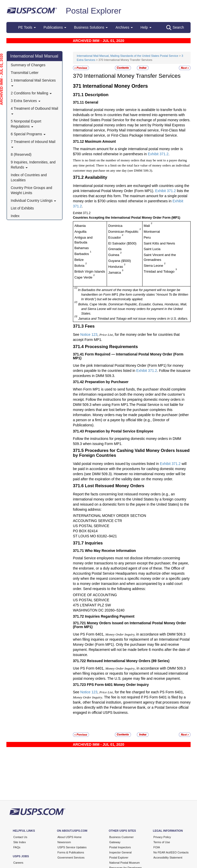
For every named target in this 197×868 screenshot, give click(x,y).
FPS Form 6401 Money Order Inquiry (118, 685)
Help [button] (146, 27)
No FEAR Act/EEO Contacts (171, 852)
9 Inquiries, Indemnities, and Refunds (33, 165)
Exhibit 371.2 (158, 154)
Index (15, 216)
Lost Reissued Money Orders (115, 486)
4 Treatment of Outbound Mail (34, 110)
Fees (90, 326)
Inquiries (94, 543)
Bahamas (82, 248)
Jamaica (115, 272)
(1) (76, 288)
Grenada (115, 249)
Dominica (115, 226)
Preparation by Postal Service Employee (119, 431)
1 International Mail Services (33, 82)
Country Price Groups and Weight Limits (31, 190)
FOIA (157, 847)
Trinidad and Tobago (159, 271)
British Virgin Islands (90, 271)
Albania (80, 226)
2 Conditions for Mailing (31, 93)
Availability (96, 177)
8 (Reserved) (21, 154)
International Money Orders (115, 86)
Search (175, 28)
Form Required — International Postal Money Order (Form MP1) (128, 356)
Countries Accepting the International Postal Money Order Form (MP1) (127, 218)
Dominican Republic (124, 232)
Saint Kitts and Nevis (159, 243)
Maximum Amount (100, 141)
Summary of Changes (28, 65)
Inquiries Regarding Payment (110, 616)
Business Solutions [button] (91, 27)
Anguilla (80, 232)
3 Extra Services (26, 101)
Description (97, 95)
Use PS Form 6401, (89, 634)
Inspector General (120, 852)
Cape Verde (84, 277)
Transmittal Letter (25, 73)
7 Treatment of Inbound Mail (33, 144)
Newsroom (64, 842)
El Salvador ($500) (122, 243)
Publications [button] (55, 27)
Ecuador (115, 237)
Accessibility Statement (168, 858)
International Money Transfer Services (132, 76)
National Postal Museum (124, 863)
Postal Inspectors (120, 847)
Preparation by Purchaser (107, 382)
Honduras (116, 267)
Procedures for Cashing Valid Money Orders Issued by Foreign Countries (131, 453)
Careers (18, 863)
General (92, 102)
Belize (79, 260)
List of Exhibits (22, 208)
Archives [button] (124, 27)
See (77, 335)
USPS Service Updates (72, 847)
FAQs (17, 847)
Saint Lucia (152, 249)
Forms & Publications (71, 852)
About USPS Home (70, 837)
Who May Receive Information (110, 551)
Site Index (20, 842)
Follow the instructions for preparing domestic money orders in (123, 439)
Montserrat (152, 232)
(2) (76, 302)
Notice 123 (89, 335)
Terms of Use (162, 842)
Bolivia (80, 266)
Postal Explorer (94, 11)
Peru (147, 237)
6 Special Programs (28, 134)
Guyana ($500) (120, 261)
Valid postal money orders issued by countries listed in (116, 464)
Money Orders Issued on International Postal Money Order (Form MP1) (129, 625)
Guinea (114, 255)
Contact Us (20, 837)
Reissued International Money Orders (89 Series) (128, 661)
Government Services (71, 858)
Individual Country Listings (33, 201)
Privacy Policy (162, 837)
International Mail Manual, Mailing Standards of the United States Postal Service (128, 56)
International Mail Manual (34, 56)
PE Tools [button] (27, 27)
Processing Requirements (111, 347)
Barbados (82, 254)
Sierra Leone (154, 266)
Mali (147, 226)
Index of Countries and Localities (29, 177)
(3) (76, 316)
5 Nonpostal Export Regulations (26, 124)
